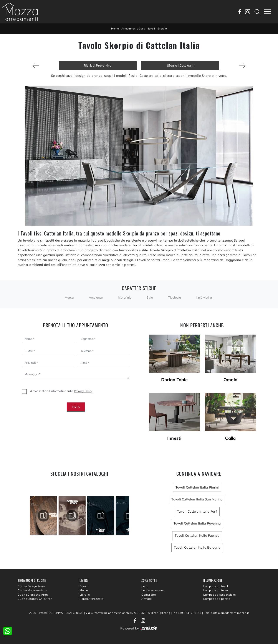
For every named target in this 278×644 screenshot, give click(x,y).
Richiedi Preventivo (98, 65)
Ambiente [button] (96, 297)
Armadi (146, 599)
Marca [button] (69, 297)
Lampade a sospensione (219, 595)
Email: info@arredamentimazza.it (226, 613)
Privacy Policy (83, 391)
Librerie (85, 595)
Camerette (149, 595)
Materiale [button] (125, 297)
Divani (84, 586)
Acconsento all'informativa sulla (61, 391)
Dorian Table (174, 380)
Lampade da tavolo (216, 586)
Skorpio (162, 29)
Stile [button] (150, 297)
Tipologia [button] (175, 297)
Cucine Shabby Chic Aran (35, 599)
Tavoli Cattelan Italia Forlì (197, 511)
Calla (230, 438)
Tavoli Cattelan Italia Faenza (197, 535)
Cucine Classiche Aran (33, 595)
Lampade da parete (217, 599)
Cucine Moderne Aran (32, 590)
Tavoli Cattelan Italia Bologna (197, 547)
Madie (84, 590)
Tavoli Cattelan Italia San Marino (197, 499)
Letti (144, 586)
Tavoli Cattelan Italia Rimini (197, 487)
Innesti (174, 438)
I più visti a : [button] (205, 297)
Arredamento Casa (133, 29)
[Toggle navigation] (267, 12)
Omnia (230, 380)
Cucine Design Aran (31, 586)
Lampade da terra (216, 590)
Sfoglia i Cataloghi (180, 65)
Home (115, 29)
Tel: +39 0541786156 (187, 613)
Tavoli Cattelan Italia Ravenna (197, 523)
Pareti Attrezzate (91, 599)
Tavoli (151, 29)
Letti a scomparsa (153, 590)
